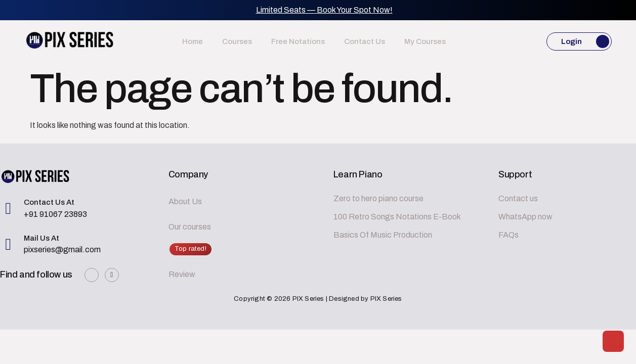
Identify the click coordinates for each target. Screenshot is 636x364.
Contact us (357, 41)
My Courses (411, 41)
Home (207, 41)
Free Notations (298, 41)
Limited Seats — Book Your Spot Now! (324, 10)
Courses (244, 41)
